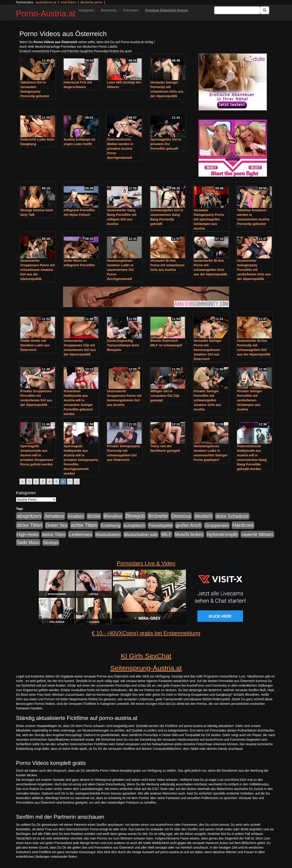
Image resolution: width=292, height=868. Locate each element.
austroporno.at (46, 2)
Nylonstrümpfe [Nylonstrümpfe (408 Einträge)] (222, 534)
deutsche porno (92, 2)
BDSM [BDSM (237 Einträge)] (94, 516)
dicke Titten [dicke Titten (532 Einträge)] (30, 525)
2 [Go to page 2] (36, 481)
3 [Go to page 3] (43, 481)
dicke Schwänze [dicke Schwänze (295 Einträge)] (232, 516)
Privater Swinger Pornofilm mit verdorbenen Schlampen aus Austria (250, 400)
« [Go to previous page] (22, 481)
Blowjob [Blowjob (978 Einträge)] (135, 516)
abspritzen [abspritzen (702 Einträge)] (29, 516)
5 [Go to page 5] (56, 481)
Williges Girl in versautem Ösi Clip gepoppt (165, 396)
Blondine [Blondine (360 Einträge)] (113, 516)
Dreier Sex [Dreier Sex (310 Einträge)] (57, 525)
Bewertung (109, 10)
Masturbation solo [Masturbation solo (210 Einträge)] (141, 535)
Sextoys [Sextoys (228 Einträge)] (51, 542)
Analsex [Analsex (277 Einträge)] (76, 516)
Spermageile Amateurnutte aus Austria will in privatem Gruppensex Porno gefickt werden (37, 455)
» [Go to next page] (77, 481)
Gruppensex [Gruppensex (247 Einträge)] (217, 525)
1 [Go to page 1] (29, 481)
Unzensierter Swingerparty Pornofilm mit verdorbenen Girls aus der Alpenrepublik (254, 270)
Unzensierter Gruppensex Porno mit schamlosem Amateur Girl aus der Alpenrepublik (38, 270)
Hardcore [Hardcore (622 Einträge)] (243, 525)
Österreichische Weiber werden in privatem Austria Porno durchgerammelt (120, 149)
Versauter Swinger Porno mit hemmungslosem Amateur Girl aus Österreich (208, 350)
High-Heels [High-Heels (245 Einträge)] (28, 535)
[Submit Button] (265, 10)
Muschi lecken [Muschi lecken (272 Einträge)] (189, 534)
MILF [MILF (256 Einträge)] (166, 534)
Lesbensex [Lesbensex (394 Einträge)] (80, 534)
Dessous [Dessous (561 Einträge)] (181, 516)
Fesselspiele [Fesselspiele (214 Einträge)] (160, 525)
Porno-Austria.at (46, 14)
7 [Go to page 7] (70, 481)
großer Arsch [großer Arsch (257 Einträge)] (189, 525)
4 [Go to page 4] (50, 481)
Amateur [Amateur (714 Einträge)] (54, 516)
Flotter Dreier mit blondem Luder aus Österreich (35, 345)
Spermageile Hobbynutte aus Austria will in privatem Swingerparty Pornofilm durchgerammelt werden (81, 460)
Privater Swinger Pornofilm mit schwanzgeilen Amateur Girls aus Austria (207, 400)
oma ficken (68, 2)
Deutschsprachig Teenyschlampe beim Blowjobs (123, 345)
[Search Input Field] (237, 10)
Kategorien (86, 10)
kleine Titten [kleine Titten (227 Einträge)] (54, 535)
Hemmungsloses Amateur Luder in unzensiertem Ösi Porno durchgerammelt (120, 270)
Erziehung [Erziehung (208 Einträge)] (111, 525)
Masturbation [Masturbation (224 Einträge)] (108, 535)
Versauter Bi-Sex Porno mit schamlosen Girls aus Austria (167, 265)
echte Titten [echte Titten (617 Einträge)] (84, 525)
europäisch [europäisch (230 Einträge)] (134, 525)
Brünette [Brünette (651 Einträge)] (158, 516)
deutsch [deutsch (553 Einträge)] (203, 516)
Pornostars (131, 10)
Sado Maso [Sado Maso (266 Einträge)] (28, 542)
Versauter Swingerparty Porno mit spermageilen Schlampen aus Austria (209, 219)
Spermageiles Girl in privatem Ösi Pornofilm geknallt (166, 144)
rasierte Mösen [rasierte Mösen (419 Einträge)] (257, 534)
